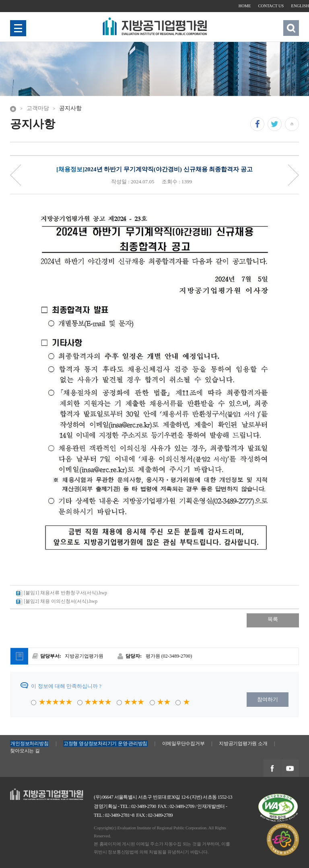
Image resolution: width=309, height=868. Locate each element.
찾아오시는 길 (25, 751)
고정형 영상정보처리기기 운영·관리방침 (105, 743)
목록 (273, 619)
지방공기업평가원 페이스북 (272, 769)
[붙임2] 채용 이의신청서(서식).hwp (57, 602)
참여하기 (268, 699)
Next (293, 175)
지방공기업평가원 (31, 792)
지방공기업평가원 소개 (243, 743)
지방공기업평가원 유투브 (290, 769)
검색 (291, 28)
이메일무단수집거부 (183, 743)
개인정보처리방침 (29, 743)
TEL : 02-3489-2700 (138, 806)
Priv (16, 175)
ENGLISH (300, 6)
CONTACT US (271, 6)
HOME (245, 6)
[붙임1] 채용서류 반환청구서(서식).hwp (62, 593)
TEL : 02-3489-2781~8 (114, 815)
